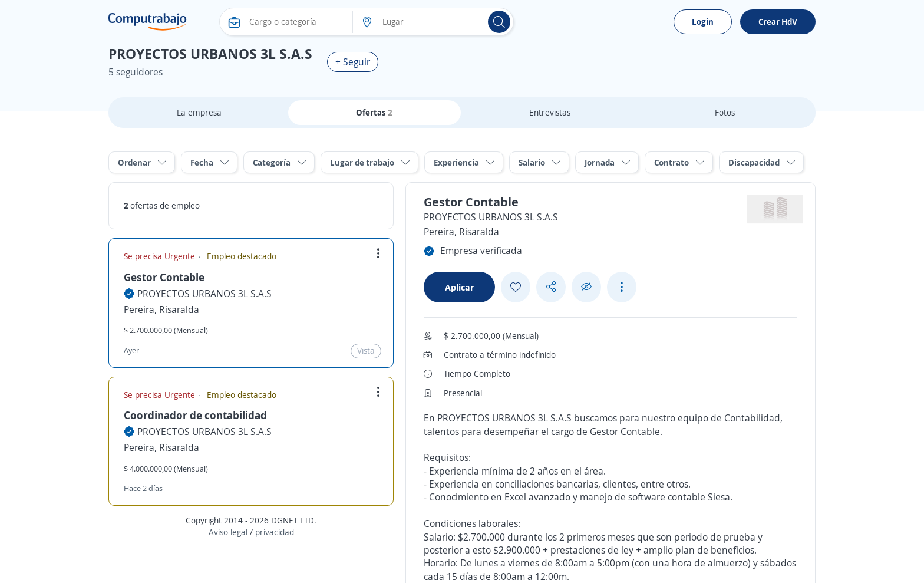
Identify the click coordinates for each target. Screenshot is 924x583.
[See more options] (622, 287)
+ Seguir (353, 62)
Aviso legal (228, 532)
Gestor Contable (164, 277)
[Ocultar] (586, 287)
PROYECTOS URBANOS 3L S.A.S (204, 294)
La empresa (199, 112)
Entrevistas (550, 112)
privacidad (275, 532)
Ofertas (374, 112)
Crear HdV (778, 22)
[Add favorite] (516, 287)
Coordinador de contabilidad (195, 415)
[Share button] (551, 287)
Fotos (725, 112)
